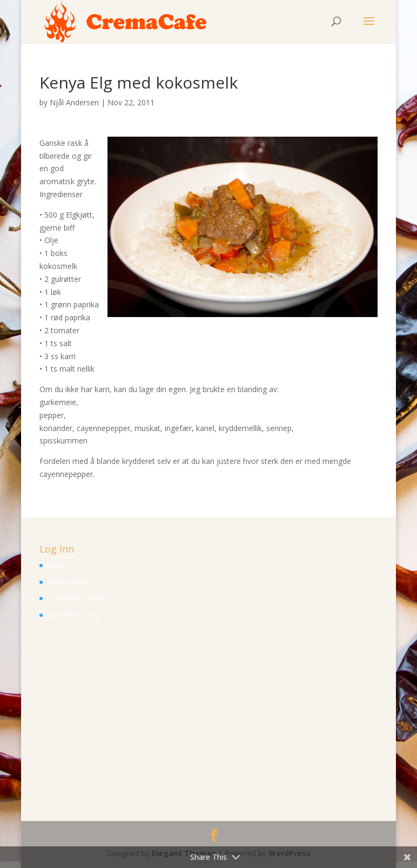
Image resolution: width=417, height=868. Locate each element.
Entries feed (68, 582)
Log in (58, 565)
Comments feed (75, 598)
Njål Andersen (74, 102)
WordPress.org (73, 615)
